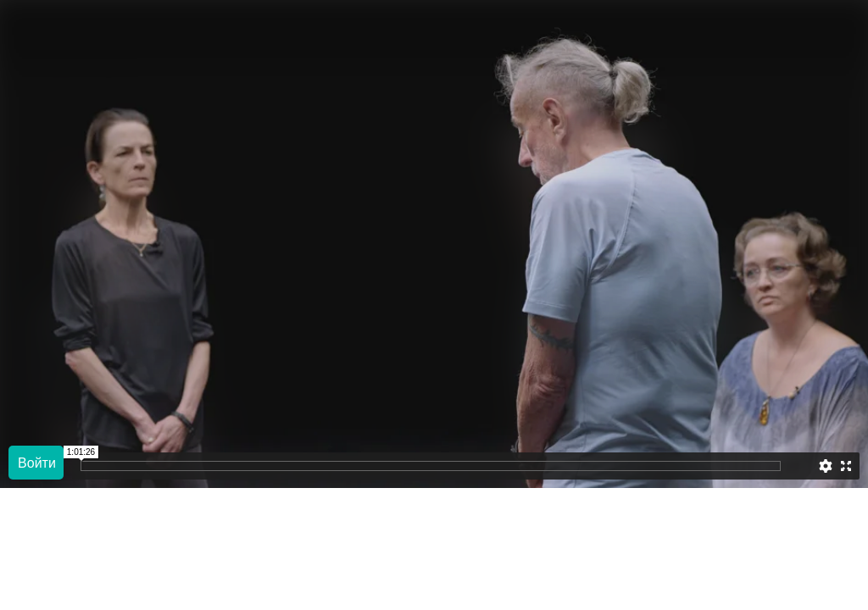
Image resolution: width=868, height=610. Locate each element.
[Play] (36, 463)
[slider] (800, 466)
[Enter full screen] (846, 466)
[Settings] (826, 466)
